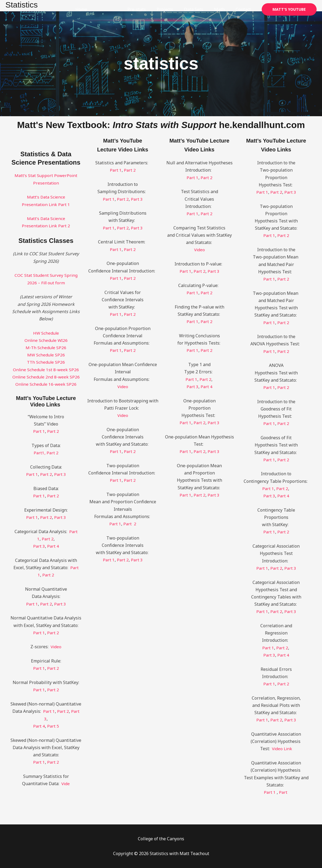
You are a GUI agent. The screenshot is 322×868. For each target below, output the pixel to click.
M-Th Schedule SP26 (46, 348)
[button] (289, 9)
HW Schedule (46, 333)
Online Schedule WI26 (46, 340)
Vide (66, 784)
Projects (172, 9)
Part (284, 792)
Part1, (40, 453)
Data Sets (199, 9)
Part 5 (53, 726)
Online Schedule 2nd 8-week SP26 (46, 377)
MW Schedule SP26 (46, 355)
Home (95, 9)
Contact (244, 9)
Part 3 (60, 474)
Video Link (282, 749)
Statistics (119, 9)
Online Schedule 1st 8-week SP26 (46, 370)
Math (223, 9)
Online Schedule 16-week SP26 (46, 384)
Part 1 (39, 431)
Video (56, 647)
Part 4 (53, 546)
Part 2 (53, 431)
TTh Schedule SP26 (46, 362)
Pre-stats (146, 9)
